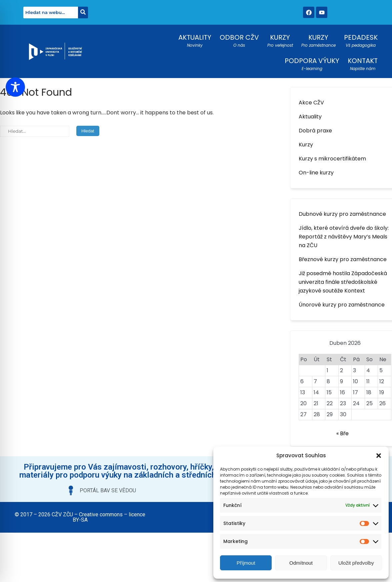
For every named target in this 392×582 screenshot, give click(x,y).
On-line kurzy (316, 173)
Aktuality (310, 117)
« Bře (342, 433)
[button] (379, 456)
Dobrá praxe (315, 131)
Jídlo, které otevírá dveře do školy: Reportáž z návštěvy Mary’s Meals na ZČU (344, 237)
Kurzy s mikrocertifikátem (332, 159)
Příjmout (246, 563)
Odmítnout (301, 563)
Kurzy (306, 145)
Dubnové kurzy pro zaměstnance (342, 214)
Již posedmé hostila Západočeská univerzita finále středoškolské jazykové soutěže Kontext (343, 282)
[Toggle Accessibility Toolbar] (15, 87)
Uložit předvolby (356, 563)
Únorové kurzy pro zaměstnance (342, 305)
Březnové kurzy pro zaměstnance (343, 259)
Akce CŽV (311, 103)
